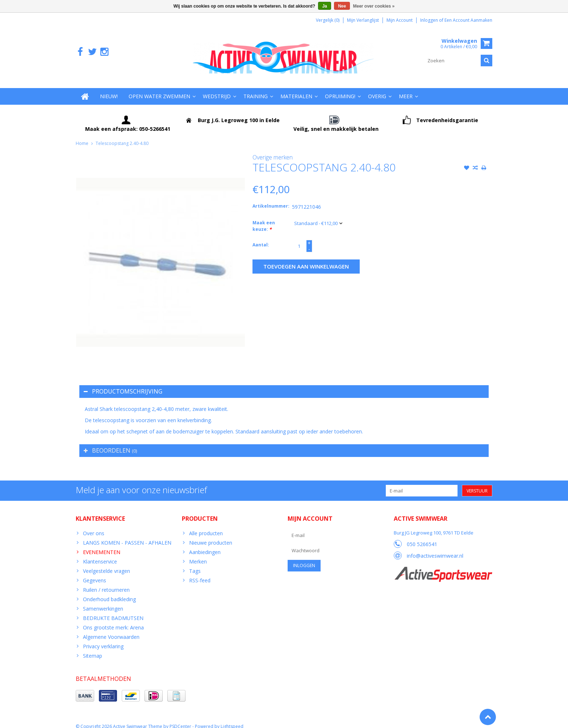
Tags (195, 564)
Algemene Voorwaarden (111, 630)
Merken (198, 554)
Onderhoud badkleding (109, 592)
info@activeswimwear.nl (435, 549)
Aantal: (261, 238)
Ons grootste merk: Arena (113, 620)
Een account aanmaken (468, 20)
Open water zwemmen (159, 89)
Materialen (296, 89)
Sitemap (93, 648)
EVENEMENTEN (102, 545)
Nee (342, 6)
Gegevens (95, 573)
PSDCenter (180, 719)
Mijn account (400, 20)
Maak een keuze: (264, 219)
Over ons (94, 526)
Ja (324, 6)
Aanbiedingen (205, 545)
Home (82, 136)
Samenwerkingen (103, 601)
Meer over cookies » (374, 6)
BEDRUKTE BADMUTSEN (113, 611)
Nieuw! (109, 89)
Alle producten (206, 526)
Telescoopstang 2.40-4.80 (122, 136)
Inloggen (430, 20)
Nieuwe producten (211, 535)
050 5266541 (422, 537)
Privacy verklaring (103, 639)
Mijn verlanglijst (363, 20)
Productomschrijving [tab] (123, 384)
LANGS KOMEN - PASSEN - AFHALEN (127, 535)
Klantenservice (100, 554)
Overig (377, 89)
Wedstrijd (217, 89)
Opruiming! (340, 89)
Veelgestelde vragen (106, 564)
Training (256, 89)
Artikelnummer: (271, 199)
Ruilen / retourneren (106, 583)
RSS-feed (200, 573)
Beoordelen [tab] (110, 443)
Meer (406, 89)
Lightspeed (232, 719)
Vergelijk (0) (328, 20)
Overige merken (273, 150)
